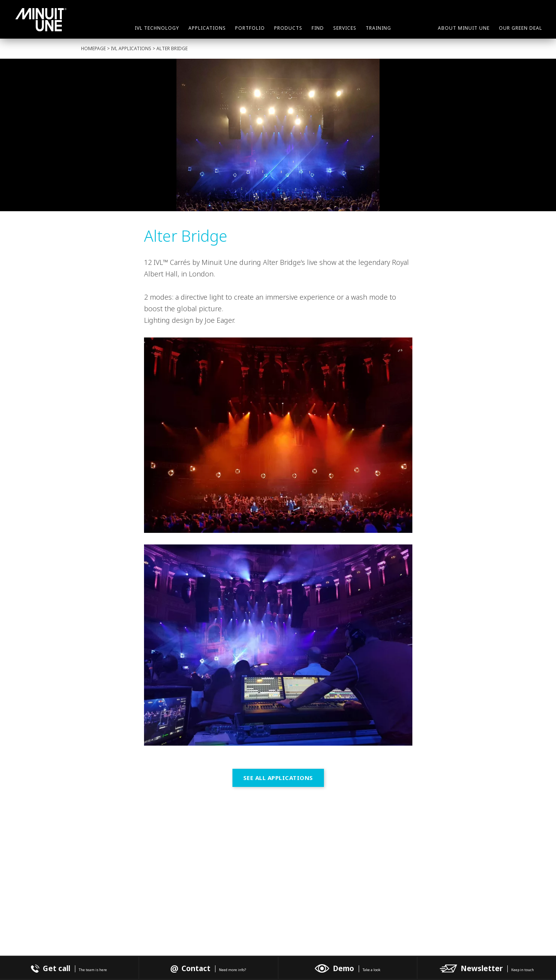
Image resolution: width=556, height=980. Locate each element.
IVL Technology (157, 28)
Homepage (93, 48)
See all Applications (278, 778)
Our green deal (520, 28)
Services (345, 28)
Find (318, 28)
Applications (207, 28)
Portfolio (250, 28)
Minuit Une (41, 20)
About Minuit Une (464, 28)
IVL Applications (131, 48)
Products (288, 28)
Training (378, 28)
